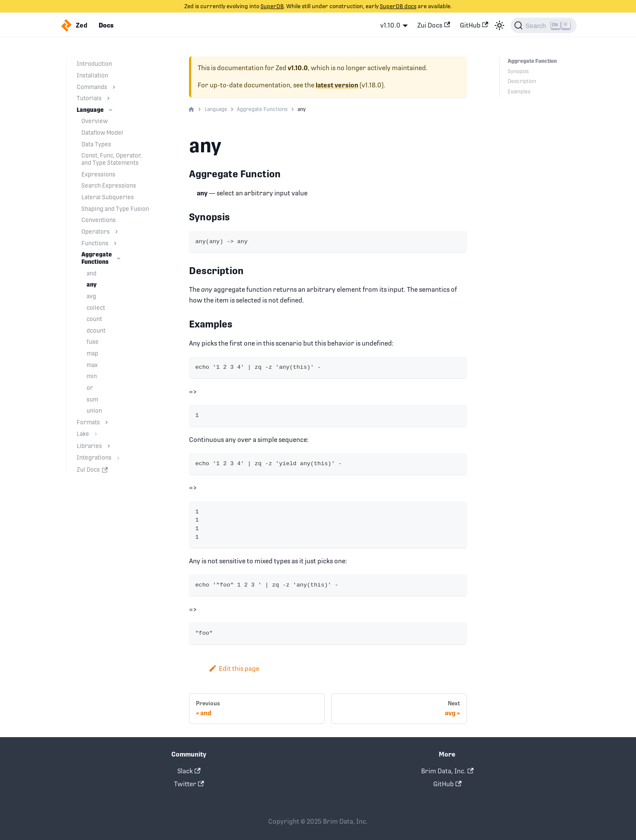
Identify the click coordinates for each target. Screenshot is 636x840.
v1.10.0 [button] (390, 25)
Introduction (94, 64)
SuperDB (272, 6)
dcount (96, 330)
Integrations (94, 457)
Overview (95, 121)
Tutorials (89, 98)
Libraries (89, 446)
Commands (92, 87)
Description (522, 81)
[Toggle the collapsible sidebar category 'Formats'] (107, 422)
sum (92, 399)
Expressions (98, 174)
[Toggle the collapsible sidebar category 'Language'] (110, 110)
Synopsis (518, 71)
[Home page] (191, 110)
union (94, 411)
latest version (337, 85)
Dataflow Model (102, 133)
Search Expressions (109, 185)
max (92, 365)
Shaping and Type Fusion (115, 209)
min (92, 376)
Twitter (189, 784)
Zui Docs (434, 25)
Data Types (96, 144)
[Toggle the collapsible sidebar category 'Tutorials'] (108, 98)
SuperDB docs (398, 6)
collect (96, 308)
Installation (92, 75)
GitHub (474, 25)
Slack (189, 771)
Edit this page (234, 669)
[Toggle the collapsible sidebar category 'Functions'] (115, 243)
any (92, 284)
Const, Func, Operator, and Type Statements (112, 159)
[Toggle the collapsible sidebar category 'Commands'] (114, 87)
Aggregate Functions (97, 258)
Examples (519, 92)
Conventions (99, 220)
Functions (95, 243)
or (90, 388)
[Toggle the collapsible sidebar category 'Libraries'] (109, 446)
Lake (83, 434)
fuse (93, 342)
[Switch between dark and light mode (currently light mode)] (499, 25)
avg (91, 296)
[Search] (543, 25)
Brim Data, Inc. (447, 771)
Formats (88, 422)
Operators (96, 232)
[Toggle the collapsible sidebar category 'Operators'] (116, 232)
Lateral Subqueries (108, 197)
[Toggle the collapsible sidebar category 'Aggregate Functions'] (119, 258)
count (94, 319)
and (92, 273)
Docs (106, 25)
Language (90, 110)
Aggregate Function (532, 61)
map (92, 353)
